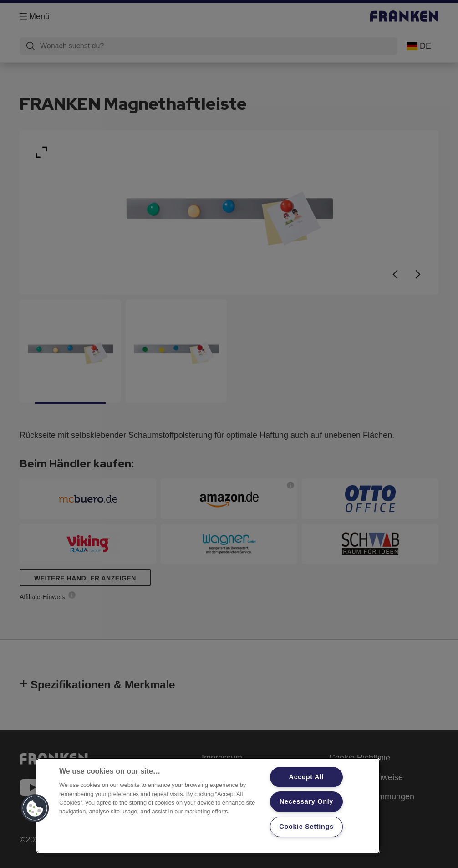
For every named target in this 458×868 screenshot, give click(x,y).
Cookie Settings (306, 827)
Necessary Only (306, 801)
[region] (208, 806)
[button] (35, 808)
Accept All (307, 777)
